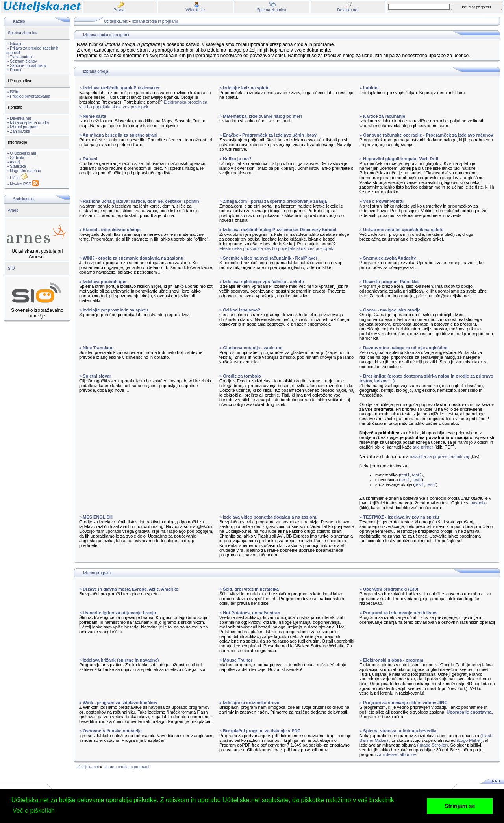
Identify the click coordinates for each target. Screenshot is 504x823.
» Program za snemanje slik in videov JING (404, 703)
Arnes (13, 210)
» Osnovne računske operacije (110, 731)
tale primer (423, 447)
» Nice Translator (97, 348)
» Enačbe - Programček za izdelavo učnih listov (268, 135)
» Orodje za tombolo (240, 376)
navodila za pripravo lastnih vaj (439, 456)
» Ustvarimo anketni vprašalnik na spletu (401, 230)
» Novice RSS (23, 184)
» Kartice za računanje (382, 116)
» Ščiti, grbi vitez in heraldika (249, 589)
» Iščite (13, 92)
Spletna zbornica (23, 33)
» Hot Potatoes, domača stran (250, 613)
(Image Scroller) (432, 745)
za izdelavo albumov (396, 754)
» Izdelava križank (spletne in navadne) (119, 660)
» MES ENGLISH (96, 517)
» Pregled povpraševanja (29, 96)
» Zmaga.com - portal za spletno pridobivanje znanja (273, 201)
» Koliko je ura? (235, 159)
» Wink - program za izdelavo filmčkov (118, 703)
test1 (405, 475)
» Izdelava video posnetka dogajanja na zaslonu (268, 517)
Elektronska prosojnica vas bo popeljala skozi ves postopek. (143, 104)
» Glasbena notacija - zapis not (251, 348)
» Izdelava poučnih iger (103, 282)
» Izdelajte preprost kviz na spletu (114, 310)
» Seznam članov (22, 61)
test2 (417, 475)
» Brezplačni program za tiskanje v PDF (260, 731)
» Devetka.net (19, 118)
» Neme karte (93, 116)
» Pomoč (14, 70)
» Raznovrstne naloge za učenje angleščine (404, 348)
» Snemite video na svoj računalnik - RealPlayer (268, 258)
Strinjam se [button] (460, 806)
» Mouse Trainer (236, 660)
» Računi (88, 159)
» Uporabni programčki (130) (389, 589)
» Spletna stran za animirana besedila (398, 731)
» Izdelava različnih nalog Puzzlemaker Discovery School (278, 230)
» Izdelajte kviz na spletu (245, 88)
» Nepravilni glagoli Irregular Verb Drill (399, 159)
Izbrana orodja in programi (155, 21)
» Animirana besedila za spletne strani (118, 135)
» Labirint (369, 88)
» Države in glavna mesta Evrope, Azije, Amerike (129, 589)
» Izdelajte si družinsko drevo (249, 703)
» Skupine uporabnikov (27, 66)
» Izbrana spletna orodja (28, 123)
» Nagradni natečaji (24, 171)
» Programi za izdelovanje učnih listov (399, 613)
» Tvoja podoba (20, 57)
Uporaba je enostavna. (470, 712)
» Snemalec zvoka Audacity (388, 258)
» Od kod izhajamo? (240, 310)
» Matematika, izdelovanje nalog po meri (261, 116)
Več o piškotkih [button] (34, 811)
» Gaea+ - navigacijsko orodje (390, 310)
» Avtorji (14, 162)
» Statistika (16, 166)
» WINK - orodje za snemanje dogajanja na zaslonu (131, 258)
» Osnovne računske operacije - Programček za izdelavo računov (426, 135)
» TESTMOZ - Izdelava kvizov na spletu (399, 517)
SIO (11, 268)
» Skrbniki (15, 158)
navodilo (479, 503)
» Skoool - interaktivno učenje (110, 230)
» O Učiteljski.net (21, 153)
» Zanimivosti (18, 131)
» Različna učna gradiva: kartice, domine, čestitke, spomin (139, 201)
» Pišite (17, 178)
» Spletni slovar (95, 376)
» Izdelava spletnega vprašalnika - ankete (262, 282)
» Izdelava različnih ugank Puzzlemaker (120, 88)
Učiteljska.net (116, 21)
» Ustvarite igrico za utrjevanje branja (118, 613)
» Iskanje (15, 44)
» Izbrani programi (23, 127)
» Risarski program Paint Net (389, 282)
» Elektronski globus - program (391, 660)
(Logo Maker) (470, 740)
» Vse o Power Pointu (382, 201)
